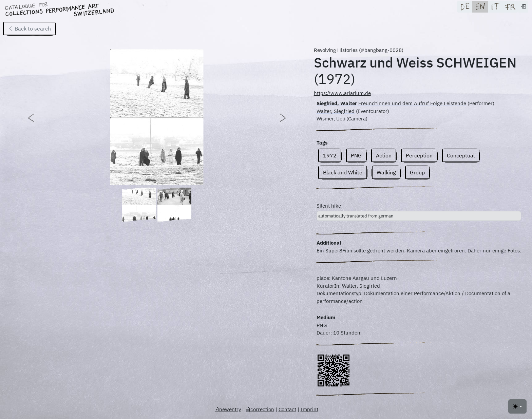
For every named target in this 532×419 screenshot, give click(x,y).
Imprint (309, 409)
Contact (287, 409)
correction (260, 409)
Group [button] (417, 172)
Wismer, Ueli (331, 119)
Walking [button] (386, 172)
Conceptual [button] (461, 155)
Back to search (29, 28)
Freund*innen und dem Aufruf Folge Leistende (412, 103)
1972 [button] (330, 155)
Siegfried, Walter (337, 103)
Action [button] (384, 155)
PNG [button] (356, 155)
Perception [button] (419, 155)
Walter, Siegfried (336, 111)
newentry (227, 409)
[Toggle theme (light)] (517, 406)
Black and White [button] (343, 172)
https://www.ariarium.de (342, 93)
